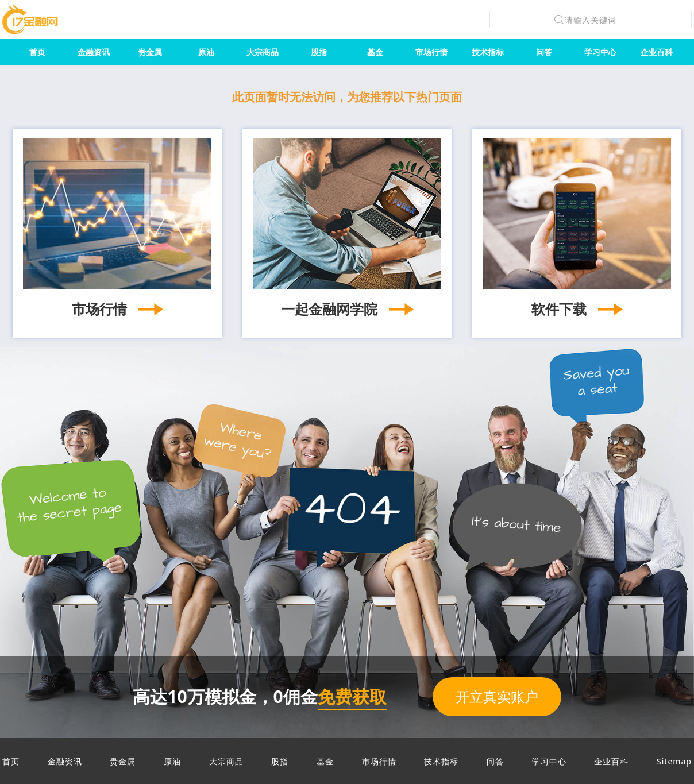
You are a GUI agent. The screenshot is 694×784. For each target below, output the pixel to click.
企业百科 (657, 52)
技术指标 (488, 52)
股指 (319, 52)
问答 (544, 52)
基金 (375, 52)
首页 (37, 52)
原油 (206, 52)
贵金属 (150, 52)
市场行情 (431, 52)
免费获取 (352, 696)
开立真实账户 (497, 696)
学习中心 (600, 52)
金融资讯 (94, 52)
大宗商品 (263, 52)
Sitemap (674, 761)
